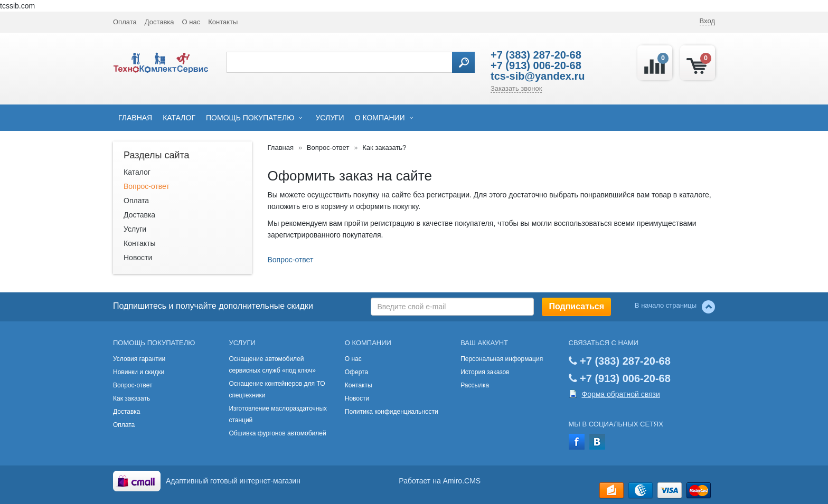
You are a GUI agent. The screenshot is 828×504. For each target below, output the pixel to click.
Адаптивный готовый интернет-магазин (233, 481)
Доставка (159, 22)
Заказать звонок (516, 88)
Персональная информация (502, 359)
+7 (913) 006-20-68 (536, 65)
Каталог (179, 118)
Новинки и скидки (139, 372)
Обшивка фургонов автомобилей (277, 433)
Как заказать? (384, 148)
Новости (138, 258)
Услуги (330, 118)
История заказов (485, 372)
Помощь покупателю (250, 118)
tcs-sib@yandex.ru (538, 76)
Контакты (223, 22)
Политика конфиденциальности (392, 412)
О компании (380, 118)
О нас (191, 22)
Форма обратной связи (621, 394)
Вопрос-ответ (147, 186)
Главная (135, 118)
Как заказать (131, 398)
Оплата (125, 22)
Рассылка (475, 385)
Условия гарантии (139, 359)
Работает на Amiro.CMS (440, 481)
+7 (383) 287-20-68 (536, 55)
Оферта (356, 372)
